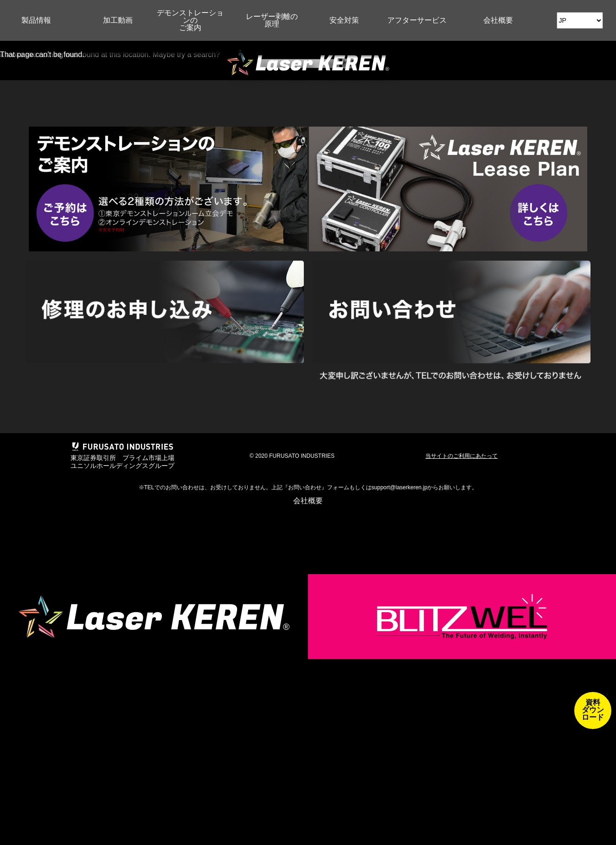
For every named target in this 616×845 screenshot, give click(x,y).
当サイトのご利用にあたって (462, 456)
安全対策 (344, 20)
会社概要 (498, 20)
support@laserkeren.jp (400, 487)
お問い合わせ (305, 487)
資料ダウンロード (593, 710)
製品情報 (36, 20)
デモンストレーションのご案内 (190, 20)
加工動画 (118, 20)
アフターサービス (417, 20)
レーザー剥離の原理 (272, 20)
